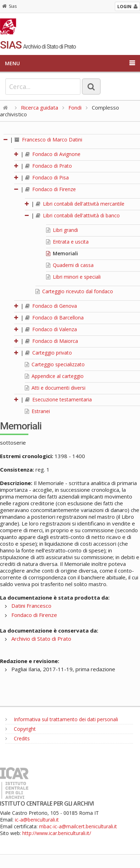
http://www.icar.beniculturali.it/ (57, 833)
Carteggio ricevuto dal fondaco (74, 291)
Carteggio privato (49, 353)
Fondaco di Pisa (47, 177)
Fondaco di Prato (49, 166)
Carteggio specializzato (55, 364)
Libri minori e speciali (73, 277)
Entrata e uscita (67, 242)
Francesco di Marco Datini (48, 140)
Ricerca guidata (40, 107)
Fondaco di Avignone (53, 154)
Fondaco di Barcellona (54, 318)
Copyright (21, 729)
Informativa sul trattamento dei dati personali (62, 719)
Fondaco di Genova (51, 306)
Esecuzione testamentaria (58, 399)
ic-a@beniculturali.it (37, 820)
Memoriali (62, 253)
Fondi (75, 107)
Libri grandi (62, 230)
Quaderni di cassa (70, 265)
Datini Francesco (31, 606)
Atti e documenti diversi (55, 388)
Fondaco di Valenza (51, 329)
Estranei (37, 411)
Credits (18, 738)
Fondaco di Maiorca (52, 341)
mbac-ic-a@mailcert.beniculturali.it (78, 826)
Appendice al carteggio (54, 376)
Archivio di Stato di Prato (41, 639)
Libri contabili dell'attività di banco (78, 215)
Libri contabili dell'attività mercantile (80, 204)
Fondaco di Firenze (51, 189)
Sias (9, 6)
